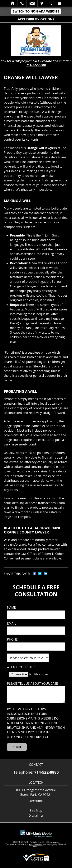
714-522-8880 (36, 65)
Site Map (36, 811)
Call (22, 3)
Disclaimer (36, 815)
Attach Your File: (21, 667)
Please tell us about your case (32, 684)
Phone (12, 639)
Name (11, 608)
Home (13, 3)
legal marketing (36, 844)
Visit (42, 3)
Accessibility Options (36, 19)
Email (32, 3)
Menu (60, 3)
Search (50, 3)
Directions (36, 801)
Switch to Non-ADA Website (36, 11)
